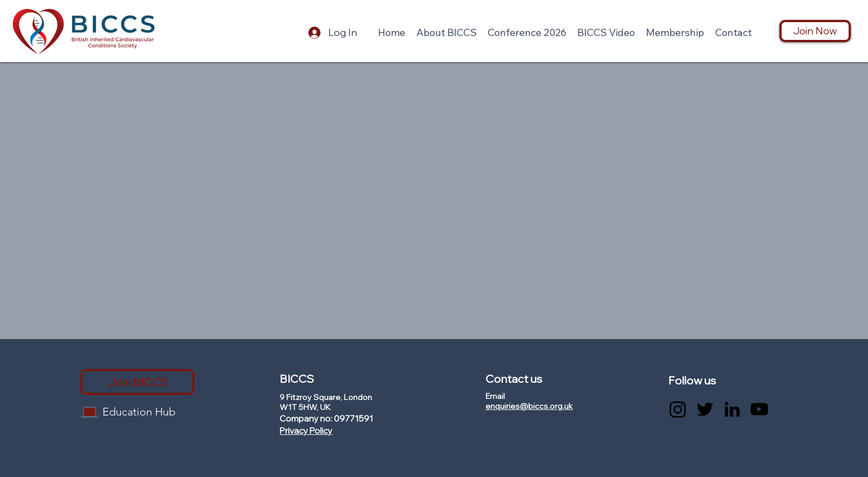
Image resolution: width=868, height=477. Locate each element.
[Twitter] (705, 409)
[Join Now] (815, 31)
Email (495, 396)
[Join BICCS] (137, 382)
